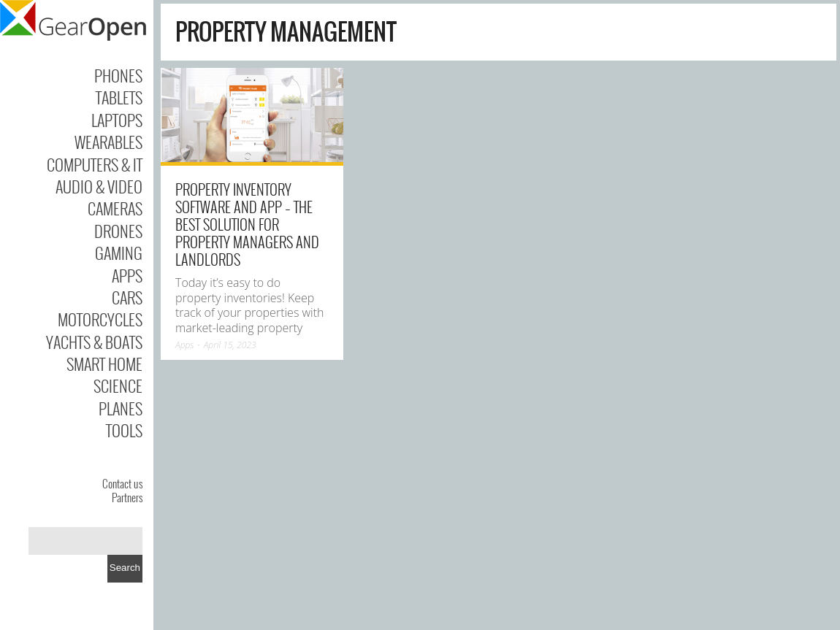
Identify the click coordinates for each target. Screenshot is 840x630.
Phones (118, 75)
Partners (127, 497)
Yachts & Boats (94, 342)
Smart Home (104, 364)
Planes (121, 408)
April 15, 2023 (230, 345)
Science (118, 385)
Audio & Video (99, 186)
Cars (127, 297)
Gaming (119, 253)
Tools (124, 430)
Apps (127, 275)
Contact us (122, 483)
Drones (118, 231)
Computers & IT (95, 164)
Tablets (119, 97)
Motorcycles (100, 319)
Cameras (115, 208)
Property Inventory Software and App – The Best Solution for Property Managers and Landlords (247, 224)
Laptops (117, 120)
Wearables (108, 142)
